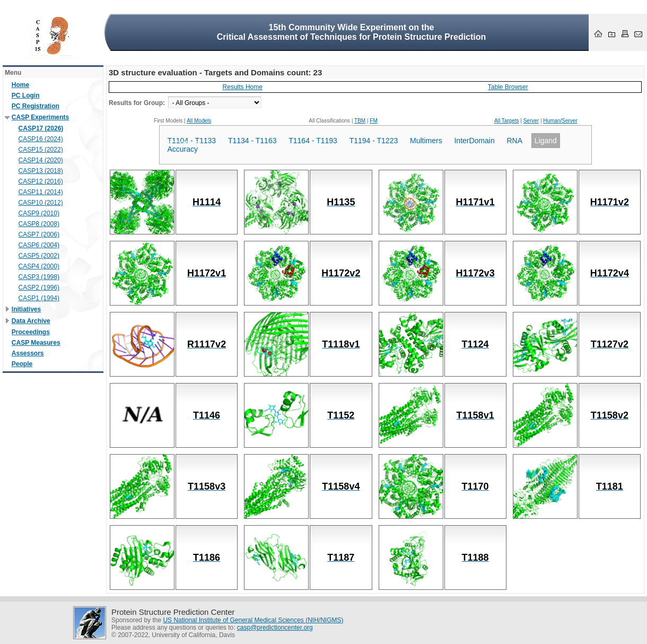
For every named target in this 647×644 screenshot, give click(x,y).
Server (531, 121)
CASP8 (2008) (39, 224)
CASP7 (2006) (39, 234)
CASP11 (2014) (41, 192)
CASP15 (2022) (41, 150)
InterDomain (474, 141)
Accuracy (183, 149)
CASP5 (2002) (39, 256)
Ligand (546, 141)
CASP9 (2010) (39, 213)
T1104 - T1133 (192, 141)
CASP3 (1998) (39, 277)
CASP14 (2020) (41, 160)
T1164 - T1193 (313, 141)
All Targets (507, 121)
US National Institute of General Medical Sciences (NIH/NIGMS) (253, 620)
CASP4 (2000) (39, 266)
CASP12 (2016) (41, 181)
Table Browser (508, 87)
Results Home (243, 87)
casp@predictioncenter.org (275, 628)
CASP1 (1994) (39, 298)
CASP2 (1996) (39, 288)
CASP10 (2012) (41, 203)
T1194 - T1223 (374, 141)
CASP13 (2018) (41, 171)
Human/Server (560, 121)
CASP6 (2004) (39, 245)
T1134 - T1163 (252, 141)
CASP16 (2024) (41, 139)
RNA (515, 141)
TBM (360, 121)
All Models (199, 121)
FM (373, 121)
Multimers (426, 141)
